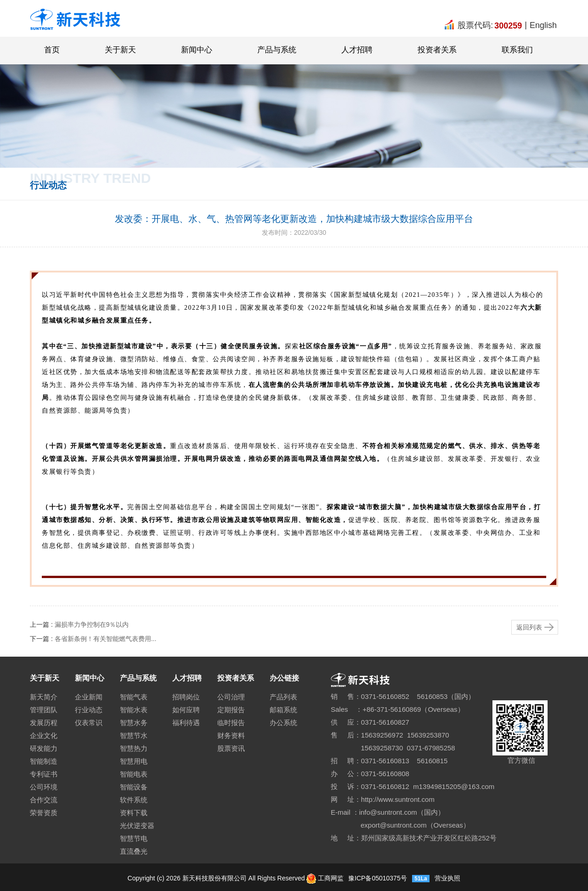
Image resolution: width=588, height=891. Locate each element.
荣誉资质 (44, 813)
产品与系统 (277, 50)
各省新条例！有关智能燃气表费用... (106, 639)
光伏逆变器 (137, 826)
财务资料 (231, 735)
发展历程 (44, 723)
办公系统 (283, 723)
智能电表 (134, 774)
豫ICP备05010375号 (377, 878)
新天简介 (44, 697)
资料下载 (134, 813)
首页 (52, 50)
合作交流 (44, 800)
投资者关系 (437, 50)
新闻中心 (197, 50)
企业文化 (44, 735)
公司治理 (231, 697)
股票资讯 (231, 748)
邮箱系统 (283, 710)
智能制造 (44, 761)
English (543, 25)
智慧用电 (134, 761)
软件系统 (134, 800)
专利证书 (44, 774)
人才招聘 (357, 50)
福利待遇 (186, 723)
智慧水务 (134, 723)
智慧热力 (134, 748)
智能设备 (134, 787)
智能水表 (134, 710)
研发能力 (44, 748)
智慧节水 (134, 735)
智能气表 (134, 697)
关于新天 (120, 50)
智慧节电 (134, 838)
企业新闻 (89, 697)
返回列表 (529, 627)
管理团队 (44, 710)
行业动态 (89, 710)
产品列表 (283, 697)
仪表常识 (89, 723)
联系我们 (517, 50)
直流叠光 (134, 851)
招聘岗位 (186, 697)
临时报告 (231, 723)
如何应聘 (186, 710)
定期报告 (231, 710)
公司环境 (44, 787)
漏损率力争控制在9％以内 (92, 624)
